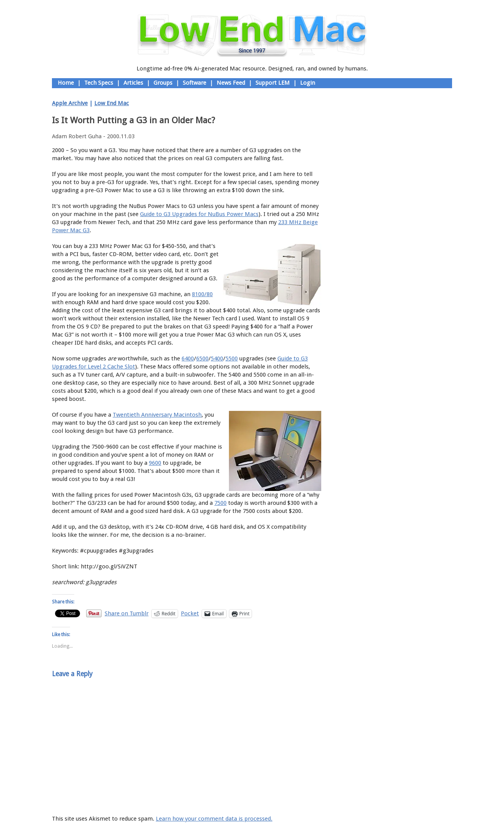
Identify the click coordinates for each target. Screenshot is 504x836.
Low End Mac (112, 103)
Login (308, 83)
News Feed (231, 83)
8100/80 (202, 294)
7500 (220, 503)
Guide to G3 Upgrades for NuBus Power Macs (199, 214)
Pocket (190, 613)
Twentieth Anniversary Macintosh (157, 415)
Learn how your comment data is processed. (214, 819)
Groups (163, 83)
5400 (217, 359)
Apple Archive (70, 103)
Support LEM (273, 83)
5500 (232, 359)
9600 (155, 463)
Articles (133, 83)
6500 (202, 359)
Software (194, 83)
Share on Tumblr (127, 613)
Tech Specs (99, 83)
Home (66, 83)
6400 (188, 359)
